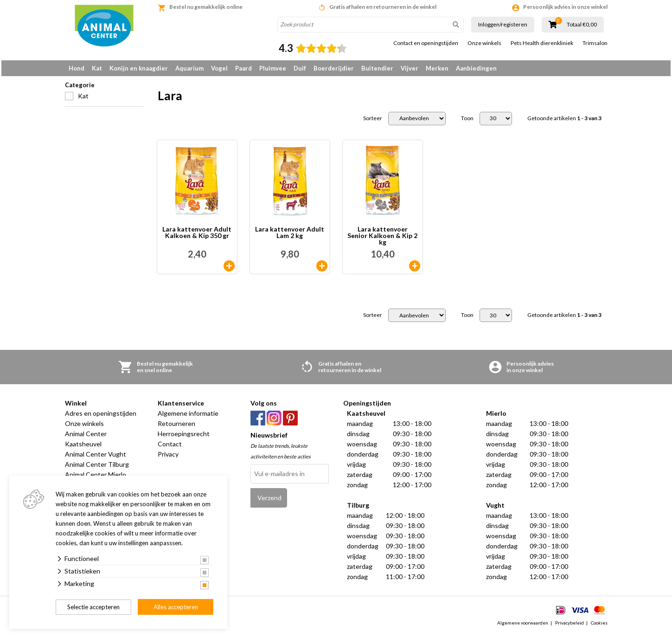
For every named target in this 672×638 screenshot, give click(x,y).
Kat (97, 68)
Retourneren (176, 427)
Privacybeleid (570, 626)
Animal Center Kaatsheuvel (86, 442)
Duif (300, 68)
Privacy (168, 457)
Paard (243, 68)
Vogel (219, 68)
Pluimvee (273, 68)
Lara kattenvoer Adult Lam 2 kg (290, 236)
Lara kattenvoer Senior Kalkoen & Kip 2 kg (382, 239)
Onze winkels (484, 43)
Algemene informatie (188, 416)
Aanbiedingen (476, 68)
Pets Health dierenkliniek (542, 43)
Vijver (410, 68)
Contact (170, 447)
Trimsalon (595, 43)
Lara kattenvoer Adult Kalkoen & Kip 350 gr (197, 236)
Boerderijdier (334, 68)
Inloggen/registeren (503, 24)
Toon (467, 122)
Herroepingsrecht (184, 437)
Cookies (599, 626)
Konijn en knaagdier (139, 68)
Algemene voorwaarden (523, 626)
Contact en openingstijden (426, 43)
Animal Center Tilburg (97, 467)
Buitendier (377, 68)
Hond (77, 68)
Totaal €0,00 (582, 25)
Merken (437, 68)
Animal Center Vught (96, 457)
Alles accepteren (176, 607)
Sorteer (373, 122)
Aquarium (189, 68)
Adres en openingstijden (101, 416)
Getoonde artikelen (564, 122)
